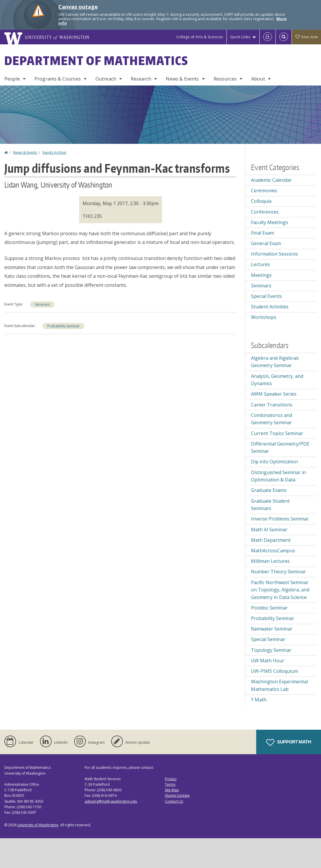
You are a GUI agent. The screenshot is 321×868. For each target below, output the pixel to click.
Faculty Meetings (269, 222)
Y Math (259, 700)
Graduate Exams (269, 490)
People (12, 79)
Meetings (261, 275)
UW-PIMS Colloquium (274, 671)
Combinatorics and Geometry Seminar (272, 419)
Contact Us (174, 801)
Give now (306, 37)
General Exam (266, 243)
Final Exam (262, 233)
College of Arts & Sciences (200, 37)
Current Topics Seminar (277, 433)
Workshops (264, 317)
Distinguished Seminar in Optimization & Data (278, 476)
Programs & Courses (58, 79)
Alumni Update (177, 795)
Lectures (260, 264)
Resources (225, 79)
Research (141, 79)
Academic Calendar (271, 180)
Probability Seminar (63, 326)
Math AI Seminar (269, 530)
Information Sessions (274, 254)
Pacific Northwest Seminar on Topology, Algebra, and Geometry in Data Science (280, 590)
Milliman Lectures (270, 561)
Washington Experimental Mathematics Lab (279, 685)
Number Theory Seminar (278, 572)
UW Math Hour (268, 661)
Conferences (265, 212)
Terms (170, 784)
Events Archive (54, 152)
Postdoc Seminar (269, 608)
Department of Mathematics (96, 61)
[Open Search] (284, 37)
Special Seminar (268, 639)
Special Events (266, 296)
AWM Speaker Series (274, 394)
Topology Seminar (271, 650)
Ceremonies (264, 191)
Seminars (42, 304)
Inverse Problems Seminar (280, 519)
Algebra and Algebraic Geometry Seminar (275, 362)
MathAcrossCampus (273, 551)
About (258, 79)
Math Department (271, 540)
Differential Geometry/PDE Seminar (280, 448)
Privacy (171, 779)
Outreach (106, 79)
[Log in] (268, 37)
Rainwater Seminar (272, 629)
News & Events (182, 79)
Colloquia (261, 201)
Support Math (289, 743)
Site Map (172, 790)
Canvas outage (78, 7)
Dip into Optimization (274, 462)
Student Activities (270, 307)
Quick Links (240, 37)
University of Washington (38, 825)
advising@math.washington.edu (111, 801)
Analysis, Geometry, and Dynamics (277, 380)
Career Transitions (272, 405)
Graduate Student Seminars (270, 505)
